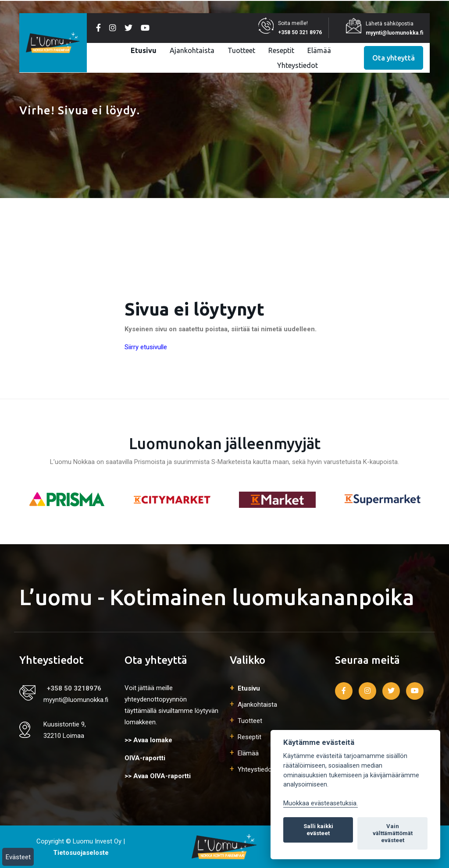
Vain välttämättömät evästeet (393, 833)
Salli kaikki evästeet (318, 830)
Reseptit (281, 50)
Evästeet (18, 857)
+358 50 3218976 (74, 688)
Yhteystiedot (298, 65)
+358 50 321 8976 (300, 32)
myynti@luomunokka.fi (394, 33)
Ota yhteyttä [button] (394, 58)
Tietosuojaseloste (81, 853)
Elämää (319, 50)
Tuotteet (241, 50)
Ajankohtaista (192, 50)
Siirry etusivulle (146, 347)
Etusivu (144, 50)
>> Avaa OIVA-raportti (158, 776)
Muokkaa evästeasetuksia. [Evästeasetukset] (321, 803)
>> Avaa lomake (148, 740)
